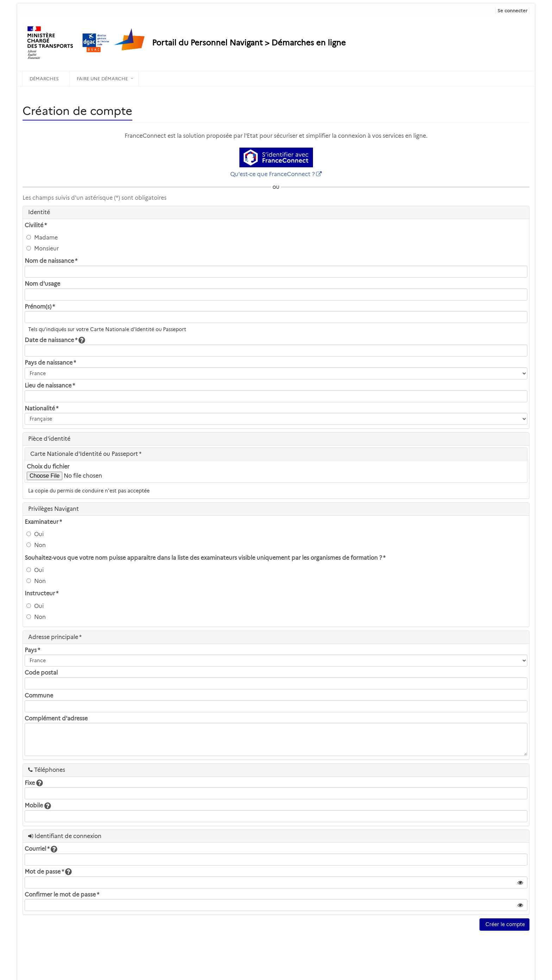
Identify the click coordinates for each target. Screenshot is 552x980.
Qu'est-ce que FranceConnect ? (272, 174)
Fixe (34, 783)
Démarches (44, 79)
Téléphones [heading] (47, 770)
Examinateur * (43, 522)
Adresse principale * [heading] (55, 637)
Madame (42, 238)
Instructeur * (42, 593)
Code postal (41, 673)
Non (36, 545)
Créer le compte (504, 924)
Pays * (32, 650)
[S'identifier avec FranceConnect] (276, 157)
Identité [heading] (39, 212)
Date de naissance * (55, 340)
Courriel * (41, 849)
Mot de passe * (48, 872)
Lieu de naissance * (50, 386)
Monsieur (43, 249)
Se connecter (512, 11)
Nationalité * (42, 408)
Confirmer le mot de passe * (62, 895)
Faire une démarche (102, 79)
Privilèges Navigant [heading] (54, 509)
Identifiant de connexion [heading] (65, 836)
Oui (35, 534)
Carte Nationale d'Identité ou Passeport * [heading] (86, 454)
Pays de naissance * (50, 363)
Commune (39, 696)
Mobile (38, 805)
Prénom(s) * (40, 307)
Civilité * (36, 225)
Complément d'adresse (56, 718)
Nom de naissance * (51, 261)
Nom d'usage (42, 284)
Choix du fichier (48, 467)
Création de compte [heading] (77, 111)
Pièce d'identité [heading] (49, 439)
